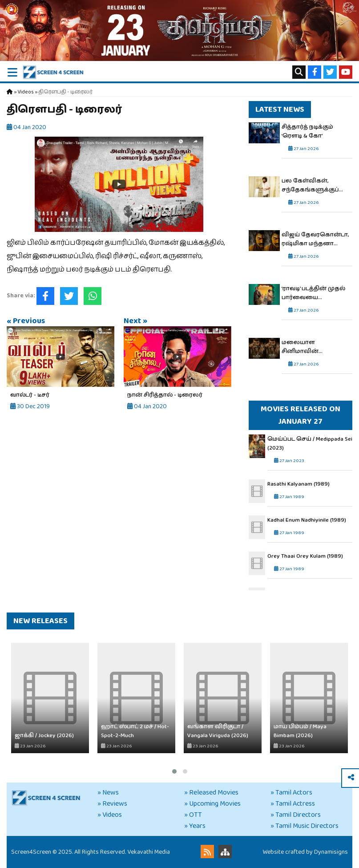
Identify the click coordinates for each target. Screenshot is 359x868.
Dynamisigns (331, 852)
